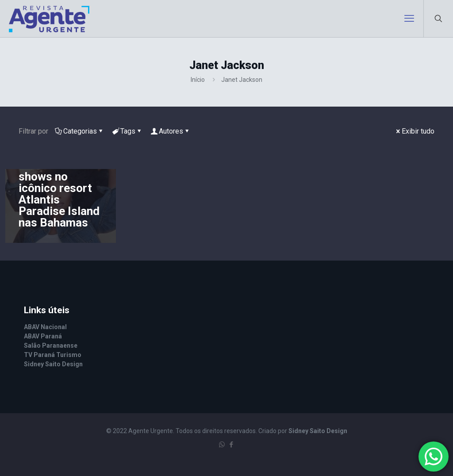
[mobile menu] (409, 19)
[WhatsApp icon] (222, 445)
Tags (127, 131)
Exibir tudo (415, 131)
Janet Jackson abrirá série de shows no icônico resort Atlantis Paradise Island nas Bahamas (59, 188)
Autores (170, 131)
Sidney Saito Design (318, 431)
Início (198, 80)
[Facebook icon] (231, 445)
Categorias (79, 131)
